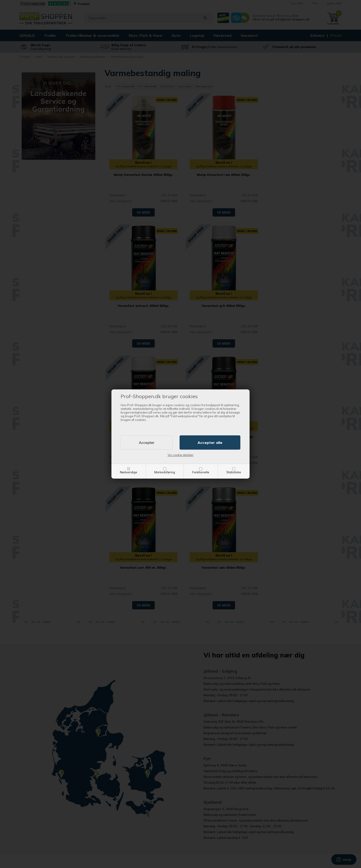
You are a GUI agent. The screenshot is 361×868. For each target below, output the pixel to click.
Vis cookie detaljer (181, 455)
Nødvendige (129, 472)
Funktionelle (201, 472)
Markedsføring (165, 472)
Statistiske (234, 472)
